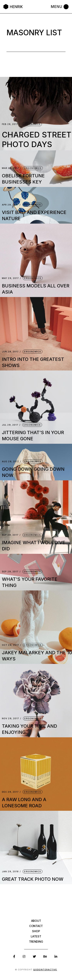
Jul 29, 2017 (10, 425)
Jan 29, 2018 (10, 872)
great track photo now (33, 879)
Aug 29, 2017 (10, 462)
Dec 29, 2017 (10, 792)
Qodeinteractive (45, 970)
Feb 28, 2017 (10, 124)
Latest (36, 936)
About (36, 921)
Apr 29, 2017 (10, 205)
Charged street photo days (37, 139)
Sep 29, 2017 (10, 535)
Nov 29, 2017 (10, 719)
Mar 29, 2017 (10, 168)
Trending (36, 942)
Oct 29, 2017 (10, 645)
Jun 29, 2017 (10, 352)
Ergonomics (32, 124)
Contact (36, 926)
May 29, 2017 (10, 278)
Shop (36, 931)
